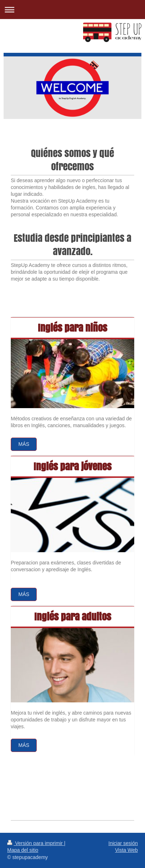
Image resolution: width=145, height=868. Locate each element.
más (24, 745)
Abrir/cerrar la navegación (72, 10)
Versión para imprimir (36, 843)
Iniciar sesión (123, 843)
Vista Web (126, 850)
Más (24, 444)
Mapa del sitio (23, 850)
